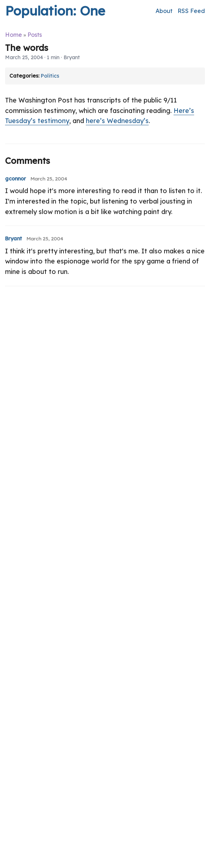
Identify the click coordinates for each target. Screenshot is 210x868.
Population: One (55, 11)
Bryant (14, 239)
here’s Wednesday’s (117, 121)
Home (14, 35)
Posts (35, 35)
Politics (50, 76)
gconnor (16, 179)
